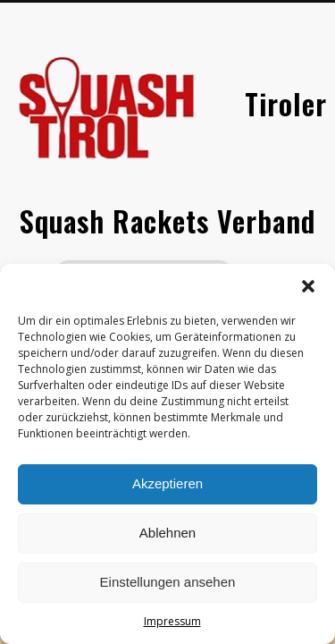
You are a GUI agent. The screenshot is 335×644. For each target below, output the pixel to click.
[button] (308, 286)
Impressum (172, 621)
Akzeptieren (167, 483)
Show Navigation (271, 160)
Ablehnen (167, 533)
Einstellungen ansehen (168, 582)
